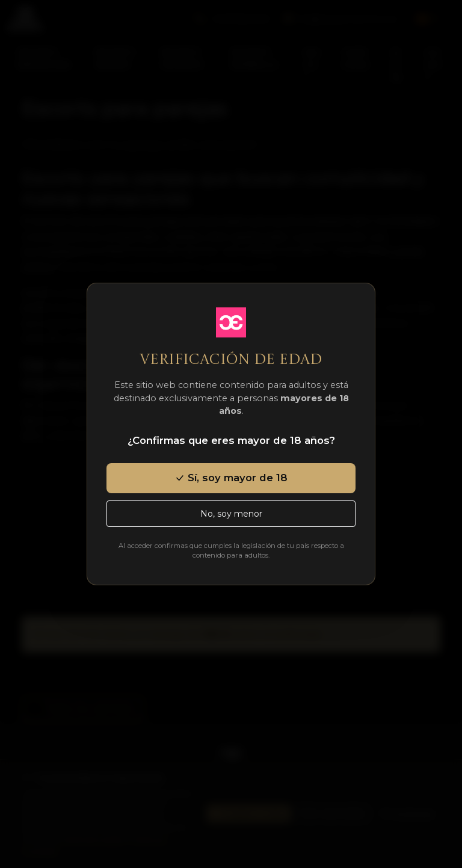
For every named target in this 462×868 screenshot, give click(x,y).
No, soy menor (231, 514)
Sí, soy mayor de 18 (231, 478)
